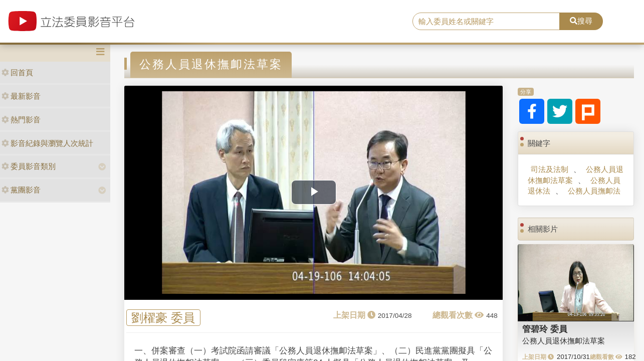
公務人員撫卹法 (594, 191)
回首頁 (17, 72)
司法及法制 (550, 169)
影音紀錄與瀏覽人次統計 (47, 143)
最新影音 (21, 96)
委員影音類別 (29, 166)
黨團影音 (21, 190)
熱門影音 (21, 120)
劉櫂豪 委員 (163, 318)
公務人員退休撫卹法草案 (576, 174)
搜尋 (581, 21)
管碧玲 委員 (545, 329)
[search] (486, 22)
